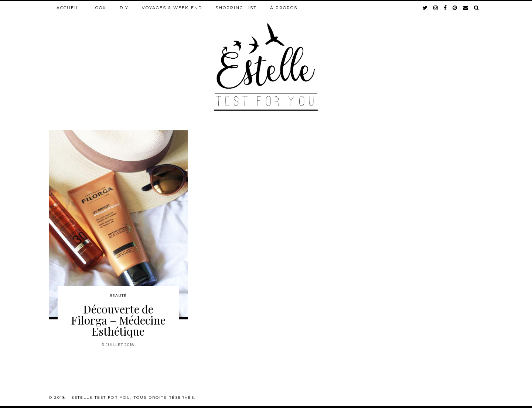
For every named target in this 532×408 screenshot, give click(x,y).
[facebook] (446, 8)
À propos (284, 8)
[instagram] (436, 8)
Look (99, 8)
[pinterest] (455, 8)
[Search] (477, 8)
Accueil (68, 8)
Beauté (118, 296)
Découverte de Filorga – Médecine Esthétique (118, 320)
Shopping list (236, 8)
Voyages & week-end (172, 8)
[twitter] (425, 8)
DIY (124, 8)
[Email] (466, 8)
